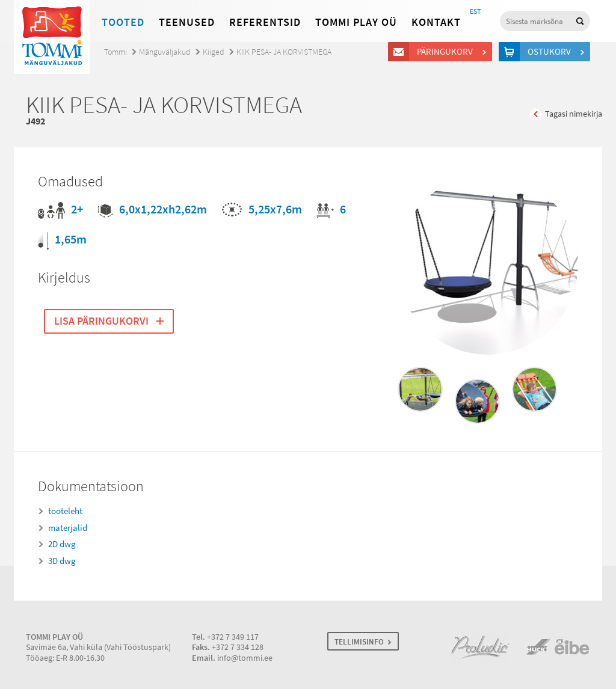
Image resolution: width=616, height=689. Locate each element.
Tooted (123, 22)
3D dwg (62, 561)
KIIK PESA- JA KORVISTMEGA (284, 52)
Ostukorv (551, 52)
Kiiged (214, 52)
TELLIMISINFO (359, 642)
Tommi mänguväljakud (52, 37)
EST (475, 11)
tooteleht (65, 511)
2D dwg (62, 544)
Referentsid (265, 22)
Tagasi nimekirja (574, 114)
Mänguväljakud (165, 52)
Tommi (115, 52)
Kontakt (436, 22)
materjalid (68, 528)
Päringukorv (447, 52)
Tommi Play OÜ (356, 22)
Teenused (187, 22)
